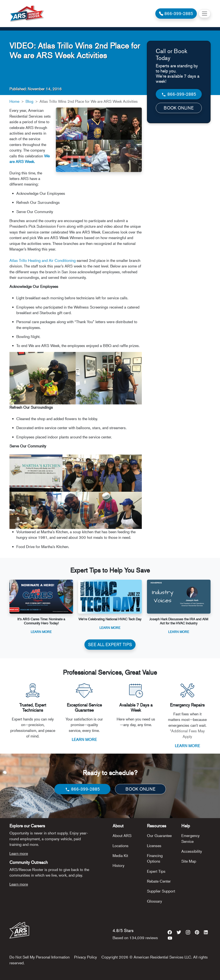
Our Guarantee (159, 836)
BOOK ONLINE (179, 108)
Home (14, 101)
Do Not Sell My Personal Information (40, 957)
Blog (29, 101)
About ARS (122, 836)
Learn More (41, 632)
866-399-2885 (179, 94)
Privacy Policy (86, 957)
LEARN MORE (84, 739)
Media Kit (120, 856)
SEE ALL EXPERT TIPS (110, 644)
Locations (121, 846)
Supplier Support (161, 891)
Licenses (154, 846)
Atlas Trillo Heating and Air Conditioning (43, 260)
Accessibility (192, 851)
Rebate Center (159, 881)
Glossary (154, 901)
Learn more (19, 853)
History (118, 865)
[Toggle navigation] (205, 14)
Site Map (189, 861)
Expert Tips (156, 871)
